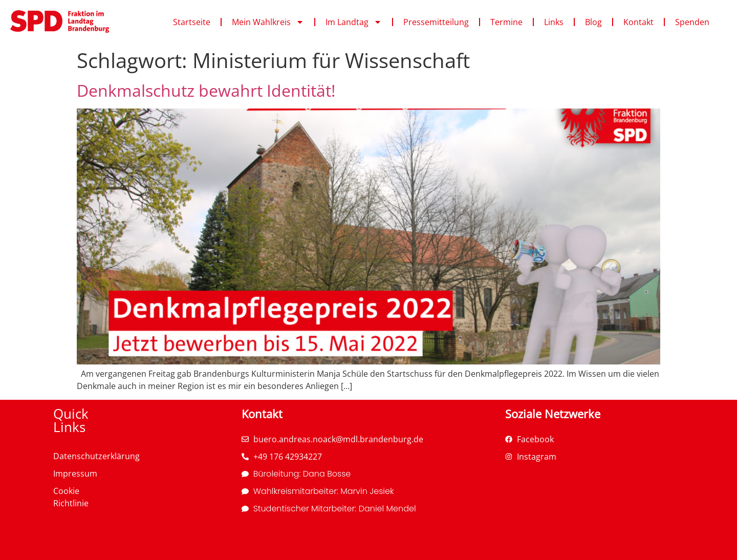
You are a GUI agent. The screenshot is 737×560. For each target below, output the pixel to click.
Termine (506, 22)
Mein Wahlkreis (268, 22)
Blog (593, 22)
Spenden (692, 22)
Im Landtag (354, 22)
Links (554, 22)
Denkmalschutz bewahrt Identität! (206, 90)
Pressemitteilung (436, 22)
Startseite (192, 22)
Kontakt (638, 22)
